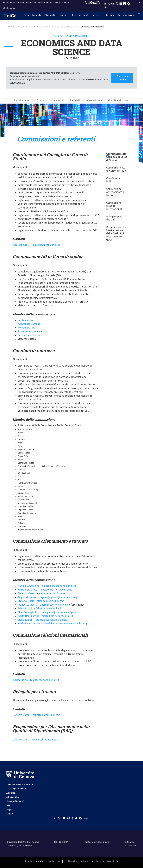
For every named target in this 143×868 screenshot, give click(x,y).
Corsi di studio (28, 27)
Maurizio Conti (21, 245)
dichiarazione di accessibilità (105, 861)
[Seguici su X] (109, 3)
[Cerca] (139, 15)
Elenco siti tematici (15, 801)
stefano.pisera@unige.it (51, 601)
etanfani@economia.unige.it (52, 620)
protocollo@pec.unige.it (97, 842)
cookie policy (71, 861)
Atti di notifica (13, 797)
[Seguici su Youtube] (113, 3)
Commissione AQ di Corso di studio (116, 169)
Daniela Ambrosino (29, 586)
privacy (84, 861)
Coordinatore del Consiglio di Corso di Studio (117, 157)
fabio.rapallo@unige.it (49, 608)
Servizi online (9, 3)
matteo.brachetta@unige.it (56, 590)
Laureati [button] (75, 100)
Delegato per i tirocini (114, 218)
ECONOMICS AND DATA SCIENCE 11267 (58, 27)
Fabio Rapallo (26, 608)
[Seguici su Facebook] (121, 3)
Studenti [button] (42, 100)
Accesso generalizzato (16, 789)
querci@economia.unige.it (55, 605)
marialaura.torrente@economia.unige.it (67, 624)
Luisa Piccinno (21, 740)
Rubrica (58, 3)
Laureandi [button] (59, 100)
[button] (32, 15)
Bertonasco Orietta (29, 335)
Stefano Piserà (26, 601)
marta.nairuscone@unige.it (57, 616)
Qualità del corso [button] (118, 100)
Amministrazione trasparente (20, 785)
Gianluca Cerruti (27, 593)
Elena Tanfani (26, 620)
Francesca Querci (28, 605)
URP (8, 805)
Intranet (50, 3)
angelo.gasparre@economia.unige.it (60, 597)
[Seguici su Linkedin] (105, 3)
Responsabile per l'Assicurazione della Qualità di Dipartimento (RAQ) (116, 233)
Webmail (41, 3)
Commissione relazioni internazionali (114, 206)
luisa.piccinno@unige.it (45, 740)
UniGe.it (12, 27)
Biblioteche (31, 3)
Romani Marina (26, 328)
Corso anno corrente (122, 78)
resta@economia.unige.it (45, 680)
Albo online (11, 793)
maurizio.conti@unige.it (46, 245)
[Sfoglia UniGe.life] (94, 5)
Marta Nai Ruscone (29, 616)
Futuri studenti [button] (23, 100)
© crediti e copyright (34, 861)
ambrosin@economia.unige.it (59, 586)
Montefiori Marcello (29, 324)
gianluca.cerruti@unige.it (53, 593)
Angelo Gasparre (27, 597)
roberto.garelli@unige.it (47, 715)
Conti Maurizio (26, 320)
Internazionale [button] (94, 100)
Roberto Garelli (22, 715)
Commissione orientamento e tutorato (115, 192)
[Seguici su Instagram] (117, 3)
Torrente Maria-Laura (30, 331)
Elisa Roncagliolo (28, 612)
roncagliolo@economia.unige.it (58, 612)
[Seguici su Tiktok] (125, 3)
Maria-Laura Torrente (30, 624)
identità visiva (54, 861)
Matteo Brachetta (28, 590)
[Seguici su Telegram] (129, 3)
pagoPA (10, 810)
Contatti (66, 3)
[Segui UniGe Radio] (105, 7)
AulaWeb (20, 3)
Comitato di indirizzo (113, 180)
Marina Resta (20, 680)
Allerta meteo (9, 8)
